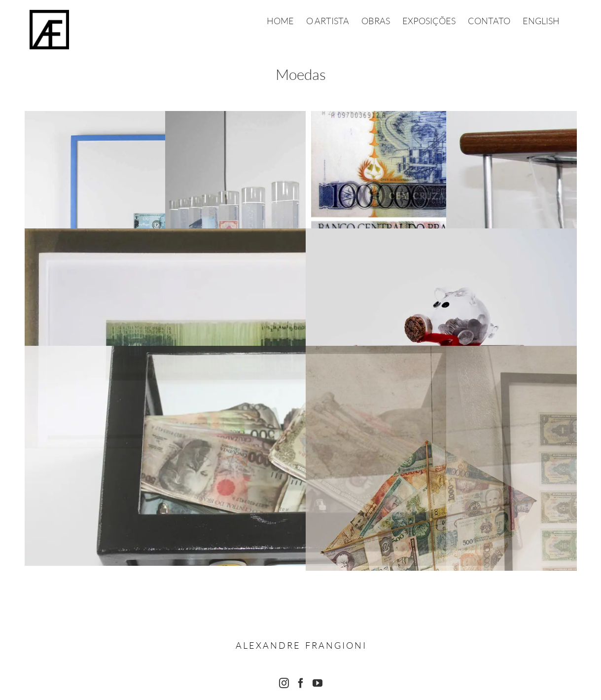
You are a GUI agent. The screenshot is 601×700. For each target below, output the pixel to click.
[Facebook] (301, 683)
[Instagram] (284, 683)
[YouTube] (318, 683)
